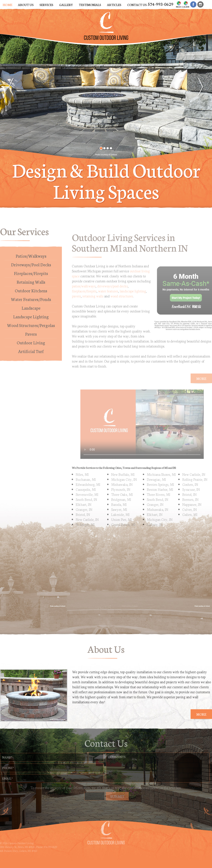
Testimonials (90, 5)
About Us (26, 5)
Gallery (66, 5)
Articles (114, 5)
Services (46, 5)
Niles (179, 4)
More (201, 714)
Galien (186, 4)
